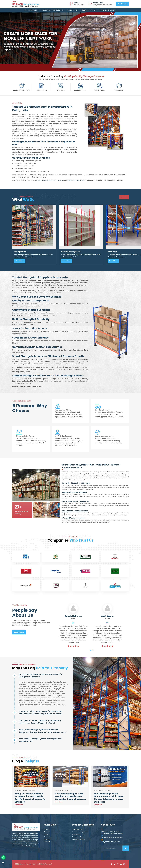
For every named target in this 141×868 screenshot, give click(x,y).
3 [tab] (93, 650)
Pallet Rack (73, 10)
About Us (47, 832)
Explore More (19, 632)
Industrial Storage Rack (53, 10)
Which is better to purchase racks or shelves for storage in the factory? (41, 676)
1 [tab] (90, 650)
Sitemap (47, 839)
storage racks (41, 180)
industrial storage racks (55, 180)
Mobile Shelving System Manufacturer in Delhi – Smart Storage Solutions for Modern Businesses (109, 798)
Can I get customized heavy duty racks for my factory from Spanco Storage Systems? (40, 722)
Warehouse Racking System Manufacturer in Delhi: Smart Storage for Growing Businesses (70, 796)
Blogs (46, 834)
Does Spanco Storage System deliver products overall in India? (40, 740)
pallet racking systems (76, 180)
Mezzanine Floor (89, 10)
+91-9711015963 (106, 838)
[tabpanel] (73, 629)
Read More (20, 261)
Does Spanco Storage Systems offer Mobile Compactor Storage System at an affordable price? (43, 731)
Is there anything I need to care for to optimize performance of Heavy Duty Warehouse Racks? (40, 713)
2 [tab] (92, 650)
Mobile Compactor (108, 10)
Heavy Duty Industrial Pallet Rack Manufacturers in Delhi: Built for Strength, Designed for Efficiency (30, 798)
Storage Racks (32, 10)
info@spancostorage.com (102, 5)
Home (46, 829)
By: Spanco (20, 791)
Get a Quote (122, 4)
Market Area (48, 842)
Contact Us (48, 837)
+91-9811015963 (79, 5)
